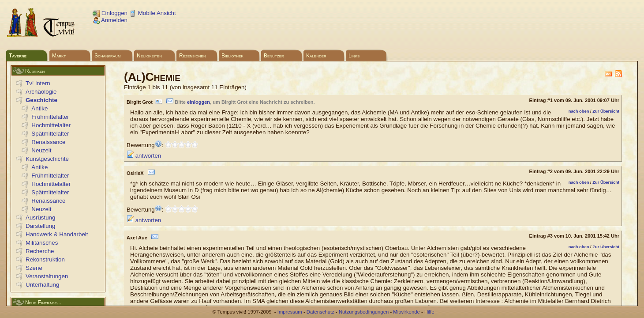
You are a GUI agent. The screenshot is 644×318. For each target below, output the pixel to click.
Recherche (40, 251)
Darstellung (40, 226)
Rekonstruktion (45, 259)
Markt (59, 56)
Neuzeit (41, 150)
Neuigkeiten (149, 56)
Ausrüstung (40, 218)
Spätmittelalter (50, 134)
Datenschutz (320, 312)
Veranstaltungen (47, 276)
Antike (39, 108)
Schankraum (108, 56)
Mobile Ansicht (153, 13)
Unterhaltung (42, 285)
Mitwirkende (406, 312)
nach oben (579, 111)
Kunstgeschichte (47, 159)
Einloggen (110, 13)
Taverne (18, 56)
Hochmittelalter (51, 125)
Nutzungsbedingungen (364, 312)
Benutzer (274, 56)
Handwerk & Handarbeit (57, 234)
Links (354, 56)
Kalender (316, 56)
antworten (144, 156)
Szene (34, 268)
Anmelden (110, 20)
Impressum (290, 312)
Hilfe (429, 312)
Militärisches (42, 243)
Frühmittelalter (50, 117)
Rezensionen (193, 56)
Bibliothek (232, 56)
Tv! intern (38, 83)
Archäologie (41, 92)
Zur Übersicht (606, 111)
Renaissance (48, 142)
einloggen (198, 102)
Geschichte (41, 100)
